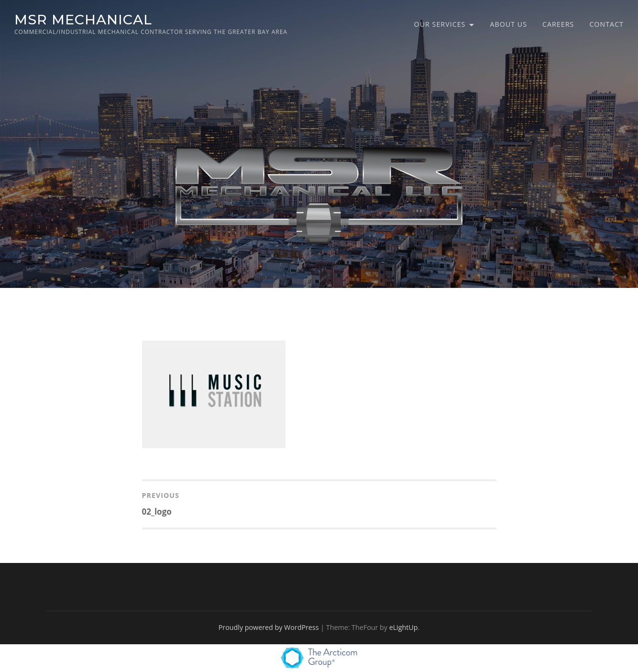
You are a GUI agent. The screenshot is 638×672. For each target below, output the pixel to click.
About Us (508, 24)
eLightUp (404, 627)
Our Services (440, 24)
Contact (606, 24)
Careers (558, 24)
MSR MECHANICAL (83, 19)
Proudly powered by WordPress (269, 627)
